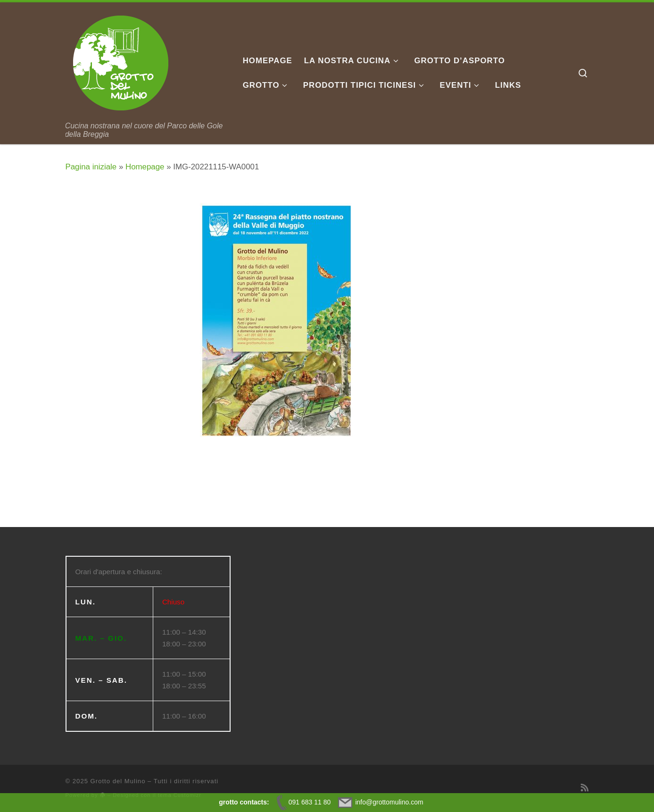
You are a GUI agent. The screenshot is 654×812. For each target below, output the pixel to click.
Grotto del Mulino (118, 781)
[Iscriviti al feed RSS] (585, 788)
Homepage (145, 167)
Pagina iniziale (91, 167)
